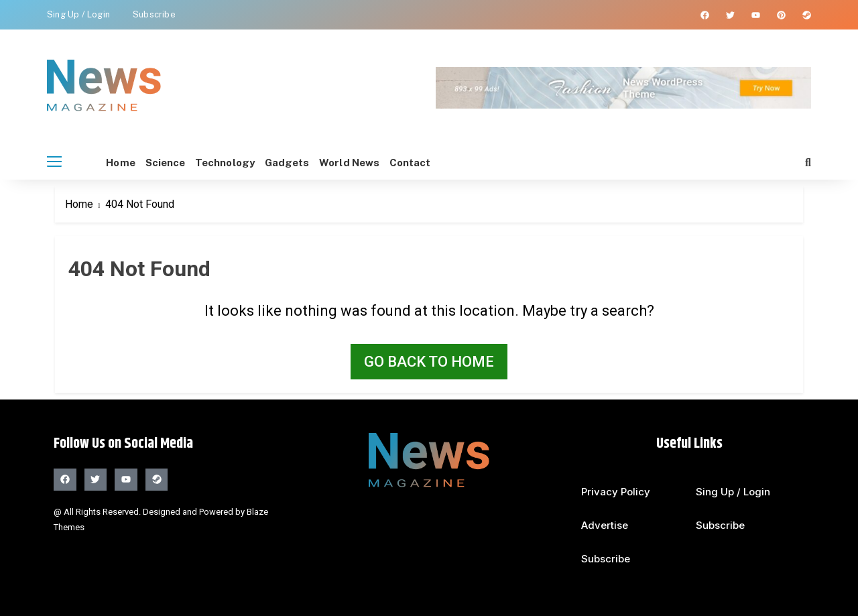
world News (401, 163)
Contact (474, 163)
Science (178, 163)
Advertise (605, 525)
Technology (250, 163)
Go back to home (429, 362)
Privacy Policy (616, 492)
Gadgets (325, 163)
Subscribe (154, 14)
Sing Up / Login (78, 14)
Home (120, 163)
